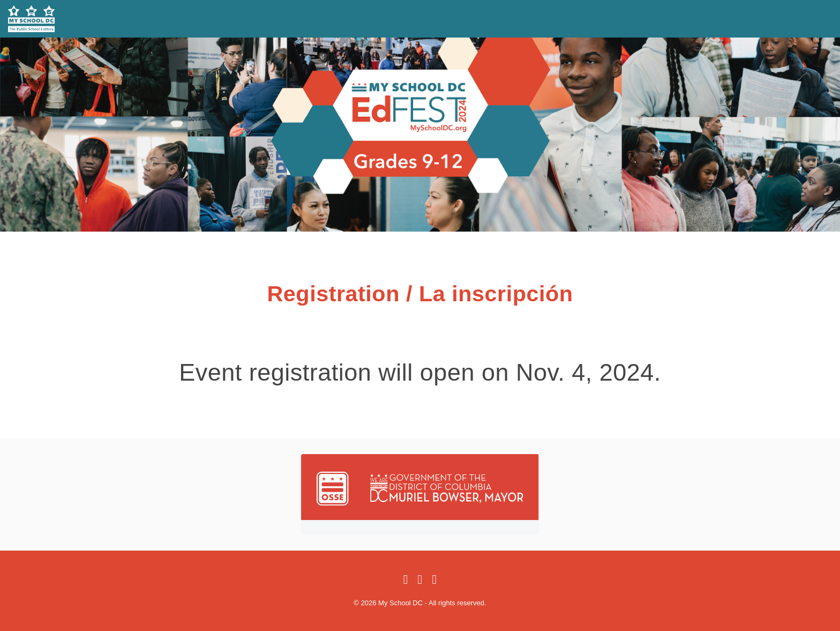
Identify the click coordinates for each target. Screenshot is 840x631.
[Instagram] (434, 580)
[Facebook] (406, 580)
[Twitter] (420, 580)
